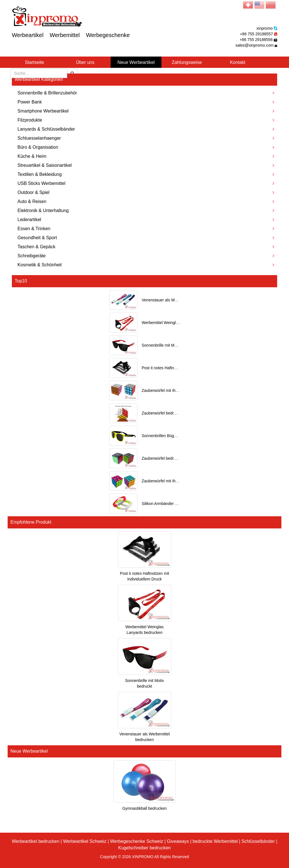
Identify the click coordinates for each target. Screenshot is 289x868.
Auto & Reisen (146, 201)
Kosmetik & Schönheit (146, 265)
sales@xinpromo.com (254, 45)
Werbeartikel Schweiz (85, 841)
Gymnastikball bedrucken (144, 808)
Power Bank (146, 102)
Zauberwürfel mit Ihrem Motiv (167, 481)
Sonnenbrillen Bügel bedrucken (169, 436)
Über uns (85, 62)
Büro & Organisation (146, 147)
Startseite (34, 62)
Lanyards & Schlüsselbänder (146, 129)
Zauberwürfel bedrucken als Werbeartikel (178, 458)
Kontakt (238, 62)
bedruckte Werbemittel (215, 841)
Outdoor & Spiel (146, 192)
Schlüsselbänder (258, 841)
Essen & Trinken (146, 229)
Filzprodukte (146, 120)
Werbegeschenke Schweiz (137, 841)
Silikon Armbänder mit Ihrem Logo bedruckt (179, 504)
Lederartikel (146, 220)
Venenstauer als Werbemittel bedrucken (177, 300)
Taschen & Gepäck (146, 247)
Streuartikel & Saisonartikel (146, 165)
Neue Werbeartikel (136, 62)
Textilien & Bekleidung (146, 174)
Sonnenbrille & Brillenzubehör (146, 93)
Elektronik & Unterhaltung (146, 210)
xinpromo (265, 28)
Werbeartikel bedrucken (36, 841)
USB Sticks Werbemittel (146, 183)
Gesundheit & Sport (146, 238)
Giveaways (178, 841)
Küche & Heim (146, 156)
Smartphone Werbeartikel (146, 111)
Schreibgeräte (146, 256)
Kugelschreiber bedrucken (144, 848)
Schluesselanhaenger (146, 138)
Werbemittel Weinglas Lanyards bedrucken (179, 323)
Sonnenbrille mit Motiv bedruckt (169, 345)
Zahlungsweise (187, 62)
